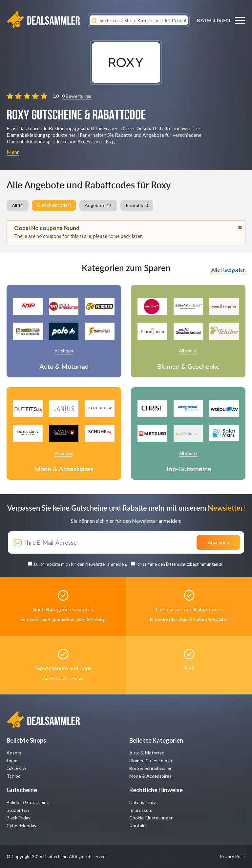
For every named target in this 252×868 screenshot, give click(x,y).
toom (12, 761)
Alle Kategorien (228, 270)
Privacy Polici (233, 857)
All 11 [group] (18, 205)
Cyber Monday (21, 826)
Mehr (13, 152)
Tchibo (14, 776)
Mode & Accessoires (150, 776)
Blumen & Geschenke (151, 761)
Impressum (141, 810)
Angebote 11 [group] (98, 205)
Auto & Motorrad (147, 753)
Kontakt (138, 826)
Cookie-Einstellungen (151, 818)
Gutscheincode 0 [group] (54, 205)
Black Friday (19, 818)
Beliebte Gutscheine (28, 802)
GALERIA (16, 768)
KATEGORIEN (213, 20)
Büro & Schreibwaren (151, 768)
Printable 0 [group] (137, 205)
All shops (64, 351)
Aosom (14, 753)
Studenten (18, 810)
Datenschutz (143, 802)
